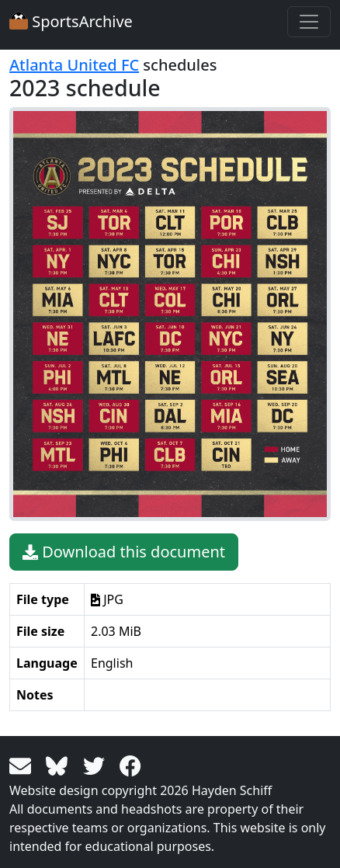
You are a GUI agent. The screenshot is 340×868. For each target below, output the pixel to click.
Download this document (124, 552)
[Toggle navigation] (309, 22)
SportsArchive (71, 21)
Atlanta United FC (74, 65)
